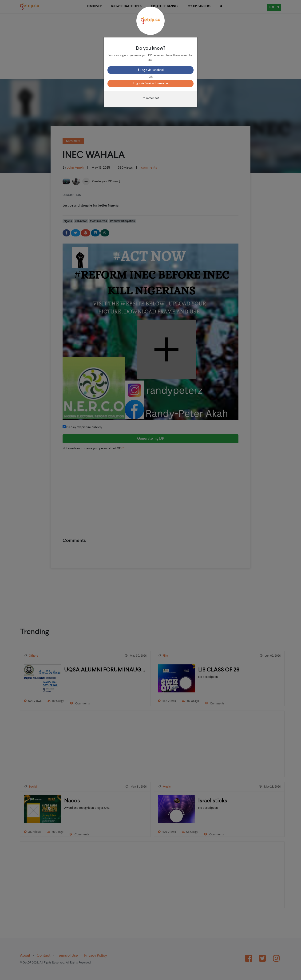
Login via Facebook (151, 70)
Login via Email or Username (151, 84)
